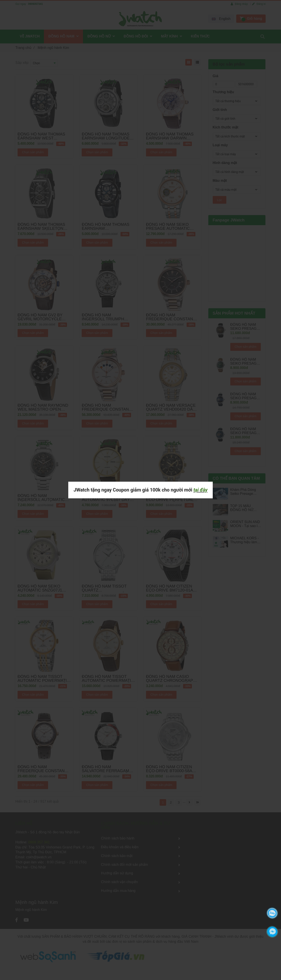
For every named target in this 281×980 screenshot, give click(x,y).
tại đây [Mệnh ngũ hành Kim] (200, 490)
